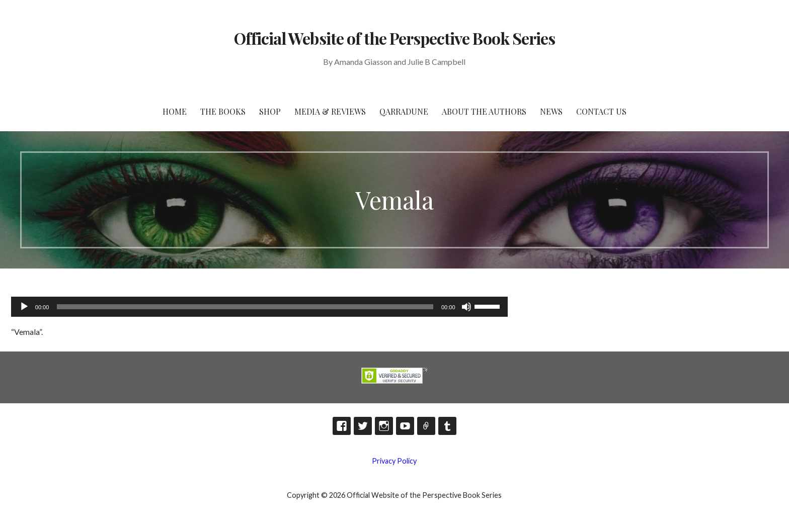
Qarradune (404, 111)
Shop (270, 111)
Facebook (342, 426)
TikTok (426, 426)
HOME (175, 111)
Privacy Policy (394, 461)
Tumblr (447, 426)
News (551, 111)
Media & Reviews (330, 111)
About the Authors (484, 111)
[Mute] (466, 307)
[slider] (245, 307)
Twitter (363, 426)
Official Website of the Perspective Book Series (395, 38)
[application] (259, 307)
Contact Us (601, 111)
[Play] (24, 307)
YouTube (405, 426)
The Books (223, 111)
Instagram (384, 426)
